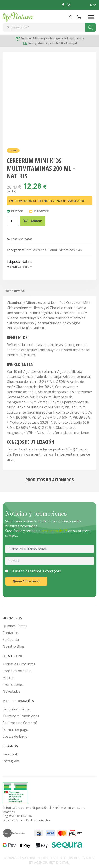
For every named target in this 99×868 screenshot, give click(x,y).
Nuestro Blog (13, 646)
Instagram (11, 761)
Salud (53, 250)
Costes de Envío (15, 736)
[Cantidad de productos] (13, 221)
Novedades (11, 691)
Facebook (10, 754)
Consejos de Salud (17, 671)
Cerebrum (25, 267)
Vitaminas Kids (70, 250)
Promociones (13, 685)
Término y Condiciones (21, 716)
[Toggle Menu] (91, 17)
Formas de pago (15, 730)
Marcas (8, 678)
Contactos (11, 633)
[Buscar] (91, 27)
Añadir (33, 221)
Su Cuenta (11, 639)
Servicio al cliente (16, 709)
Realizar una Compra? (20, 723)
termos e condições (45, 571)
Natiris (27, 261)
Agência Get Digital (51, 862)
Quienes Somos (15, 626)
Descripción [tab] (16, 291)
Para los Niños (35, 250)
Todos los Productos (19, 664)
